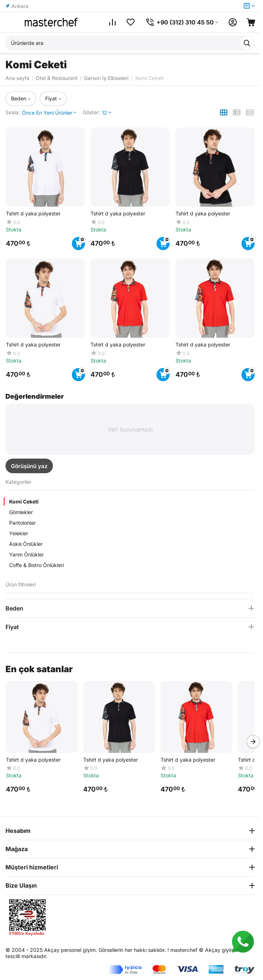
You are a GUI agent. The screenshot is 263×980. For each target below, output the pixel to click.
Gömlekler (21, 512)
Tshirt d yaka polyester (33, 760)
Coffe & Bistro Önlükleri (36, 565)
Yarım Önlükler (26, 554)
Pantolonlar (22, 523)
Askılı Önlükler (26, 544)
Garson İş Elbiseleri (106, 78)
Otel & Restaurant (57, 78)
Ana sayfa (18, 78)
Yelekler (19, 533)
